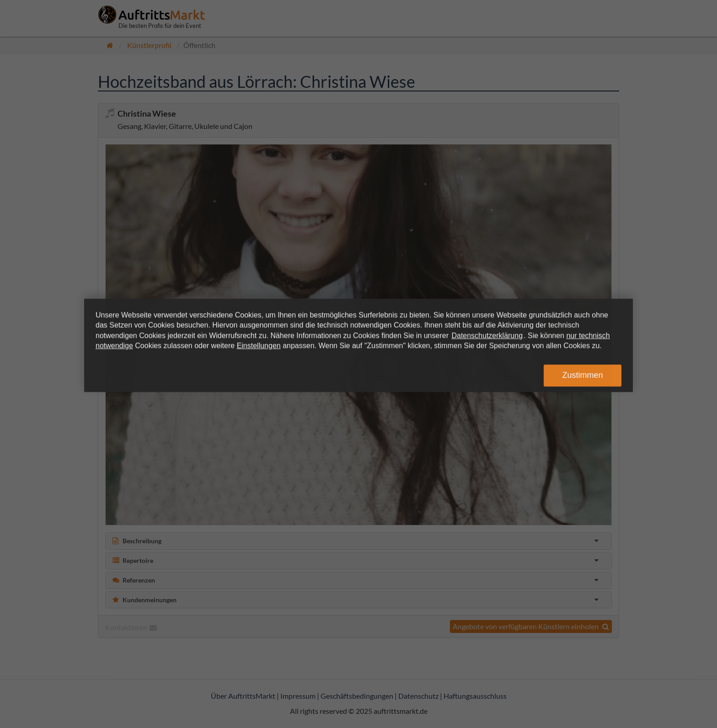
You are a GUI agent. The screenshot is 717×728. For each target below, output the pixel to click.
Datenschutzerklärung (487, 335)
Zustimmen (582, 375)
